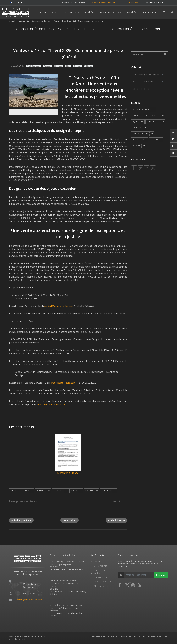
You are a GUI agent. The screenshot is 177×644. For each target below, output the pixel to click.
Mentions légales (102, 586)
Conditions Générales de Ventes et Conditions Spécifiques (113, 636)
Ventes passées (72, 12)
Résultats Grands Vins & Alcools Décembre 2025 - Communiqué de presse (65, 584)
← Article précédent (21, 520)
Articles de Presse (149, 82)
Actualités (132, 12)
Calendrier (55, 12)
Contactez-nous (155, 3)
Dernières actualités (62, 555)
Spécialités (88, 12)
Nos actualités (23, 21)
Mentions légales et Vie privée (155, 636)
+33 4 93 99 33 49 (131, 3)
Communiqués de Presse (41, 21)
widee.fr (22, 639)
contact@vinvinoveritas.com (59, 306)
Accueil (43, 12)
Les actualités (69, 520)
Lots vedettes (149, 89)
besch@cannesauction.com (103, 3)
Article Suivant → (116, 520)
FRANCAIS (16, 3)
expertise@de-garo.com (63, 383)
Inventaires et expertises (110, 12)
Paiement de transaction (98, 572)
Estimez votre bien (102, 582)
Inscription (161, 575)
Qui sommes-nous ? (150, 12)
